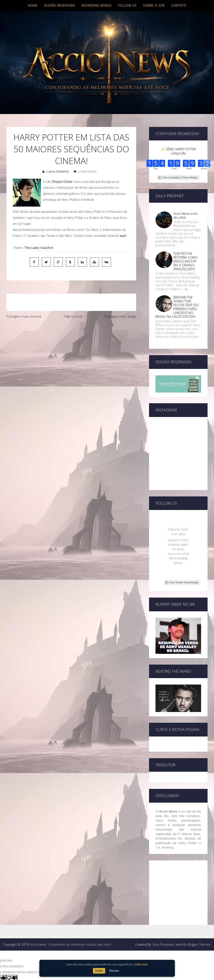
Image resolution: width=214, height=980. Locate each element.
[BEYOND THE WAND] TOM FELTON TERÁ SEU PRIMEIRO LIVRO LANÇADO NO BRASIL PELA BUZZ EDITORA (177, 307)
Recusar (114, 971)
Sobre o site (154, 5)
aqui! (123, 236)
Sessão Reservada (59, 5)
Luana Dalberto (58, 171)
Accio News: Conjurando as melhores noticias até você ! (71, 944)
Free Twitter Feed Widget (182, 583)
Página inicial (73, 316)
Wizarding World (97, 5)
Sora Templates (164, 944)
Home (33, 5)
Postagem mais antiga (120, 316)
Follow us (127, 5)
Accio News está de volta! (185, 215)
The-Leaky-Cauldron (39, 248)
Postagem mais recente (24, 316)
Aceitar (99, 971)
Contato (179, 5)
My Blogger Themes (197, 944)
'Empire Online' (62, 182)
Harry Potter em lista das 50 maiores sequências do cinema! (71, 149)
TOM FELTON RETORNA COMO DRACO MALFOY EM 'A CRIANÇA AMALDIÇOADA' (186, 261)
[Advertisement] (70, 353)
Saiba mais (141, 964)
